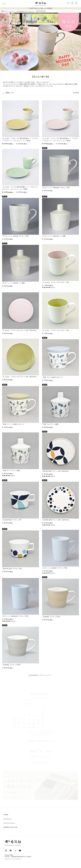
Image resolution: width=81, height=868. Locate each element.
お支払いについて (10, 782)
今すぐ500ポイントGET (40, 763)
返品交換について (10, 776)
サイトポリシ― (8, 819)
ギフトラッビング (10, 792)
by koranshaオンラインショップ (40, 675)
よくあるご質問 (9, 787)
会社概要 (6, 814)
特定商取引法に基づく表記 (10, 827)
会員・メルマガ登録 (10, 798)
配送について (8, 771)
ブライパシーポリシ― (9, 823)
